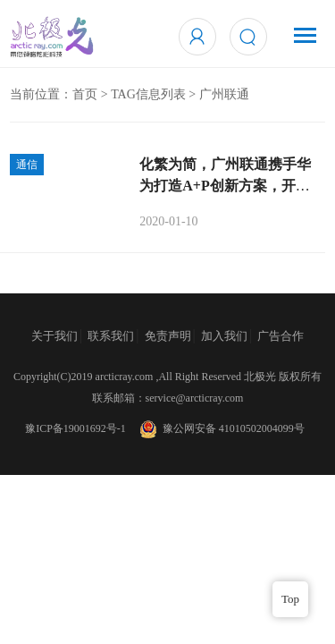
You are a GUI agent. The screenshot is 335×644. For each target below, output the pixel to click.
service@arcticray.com (195, 398)
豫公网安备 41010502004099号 (221, 428)
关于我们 (54, 336)
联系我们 (111, 336)
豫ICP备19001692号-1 (75, 428)
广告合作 (281, 336)
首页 (85, 94)
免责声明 (168, 336)
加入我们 (224, 336)
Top (290, 599)
